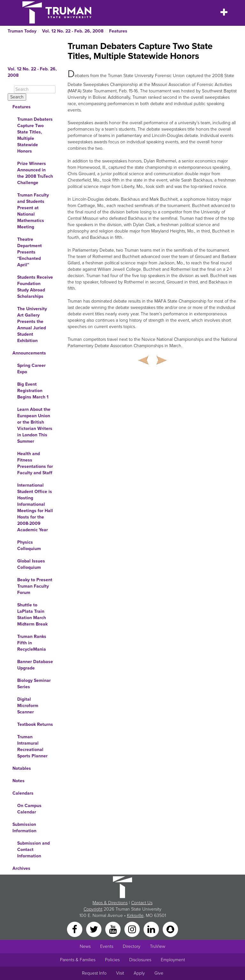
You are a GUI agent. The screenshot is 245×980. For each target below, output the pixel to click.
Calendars (23, 793)
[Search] (35, 89)
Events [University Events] (107, 946)
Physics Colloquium (29, 545)
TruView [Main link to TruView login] (158, 946)
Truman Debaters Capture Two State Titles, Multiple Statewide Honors (35, 135)
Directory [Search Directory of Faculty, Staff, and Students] (132, 946)
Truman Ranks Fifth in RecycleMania (32, 643)
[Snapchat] (170, 929)
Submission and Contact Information (33, 850)
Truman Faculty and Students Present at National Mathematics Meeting (33, 211)
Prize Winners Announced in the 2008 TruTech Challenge (35, 173)
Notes (19, 781)
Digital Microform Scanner (28, 706)
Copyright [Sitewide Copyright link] (93, 909)
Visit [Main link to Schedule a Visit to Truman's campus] (120, 973)
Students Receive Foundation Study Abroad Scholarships (35, 287)
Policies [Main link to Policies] (112, 960)
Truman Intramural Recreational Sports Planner (32, 746)
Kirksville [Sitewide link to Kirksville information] (135, 916)
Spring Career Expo (31, 369)
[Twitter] (94, 929)
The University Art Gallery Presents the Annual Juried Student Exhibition (32, 325)
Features (118, 31)
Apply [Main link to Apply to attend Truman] (139, 973)
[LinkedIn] (152, 929)
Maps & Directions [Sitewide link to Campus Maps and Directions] (110, 903)
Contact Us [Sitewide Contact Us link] (142, 903)
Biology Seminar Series (34, 684)
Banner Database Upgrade (35, 665)
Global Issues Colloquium (31, 564)
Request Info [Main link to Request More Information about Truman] (94, 973)
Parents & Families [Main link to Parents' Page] (78, 960)
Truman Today (22, 31)
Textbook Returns (35, 724)
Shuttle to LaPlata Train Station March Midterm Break (32, 615)
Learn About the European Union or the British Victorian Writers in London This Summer (35, 425)
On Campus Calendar (29, 809)
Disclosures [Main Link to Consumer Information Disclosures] (140, 960)
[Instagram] (133, 929)
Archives (21, 868)
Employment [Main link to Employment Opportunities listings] (173, 960)
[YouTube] (114, 929)
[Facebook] (75, 929)
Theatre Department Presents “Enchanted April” (30, 252)
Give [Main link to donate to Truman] (159, 973)
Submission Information (24, 828)
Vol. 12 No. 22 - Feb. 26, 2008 (73, 31)
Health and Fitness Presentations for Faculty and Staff (35, 463)
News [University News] (85, 946)
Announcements (29, 353)
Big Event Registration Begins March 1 (33, 391)
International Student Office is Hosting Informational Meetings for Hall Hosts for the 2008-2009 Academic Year (35, 508)
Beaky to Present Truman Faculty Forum (35, 586)
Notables (22, 768)
